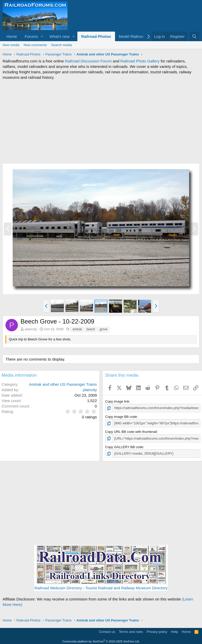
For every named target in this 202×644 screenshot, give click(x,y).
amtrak (77, 329)
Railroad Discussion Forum (88, 61)
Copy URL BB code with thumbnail (131, 432)
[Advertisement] (101, 122)
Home (12, 36)
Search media (62, 45)
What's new (60, 36)
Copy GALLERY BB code (124, 447)
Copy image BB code (121, 416)
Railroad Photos (96, 36)
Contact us (107, 631)
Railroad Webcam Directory (58, 588)
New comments (35, 45)
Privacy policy (157, 631)
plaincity (31, 329)
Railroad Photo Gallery (140, 61)
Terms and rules (131, 631)
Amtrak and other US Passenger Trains (63, 384)
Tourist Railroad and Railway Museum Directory (126, 588)
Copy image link (117, 401)
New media (11, 45)
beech (91, 329)
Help (175, 631)
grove (104, 329)
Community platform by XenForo (101, 641)
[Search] (194, 36)
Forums (31, 36)
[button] (42, 36)
